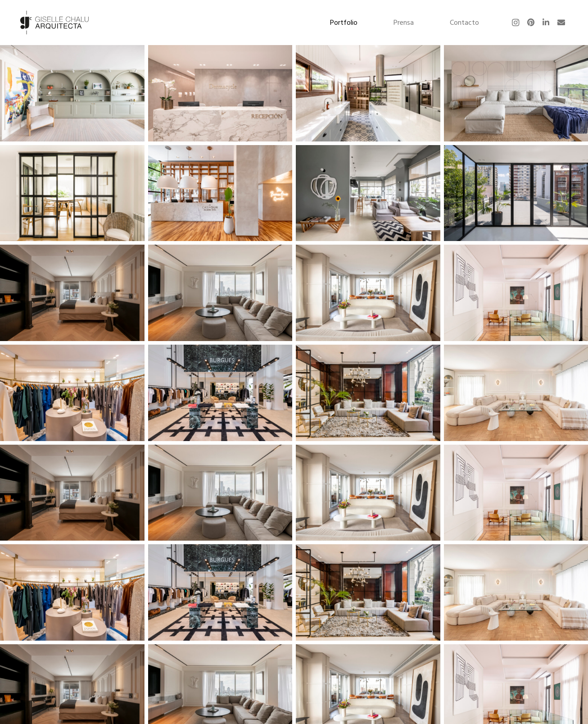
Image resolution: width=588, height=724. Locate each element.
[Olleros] (516, 293)
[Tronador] (368, 193)
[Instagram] (516, 23)
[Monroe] (516, 193)
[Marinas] (516, 93)
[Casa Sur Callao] (368, 393)
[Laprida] (72, 193)
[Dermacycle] (220, 93)
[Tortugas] (368, 93)
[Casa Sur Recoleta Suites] (72, 293)
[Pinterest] (531, 23)
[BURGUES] (220, 393)
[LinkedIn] (546, 23)
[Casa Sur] (220, 193)
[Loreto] (516, 393)
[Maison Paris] (72, 393)
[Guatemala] (368, 293)
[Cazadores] (72, 93)
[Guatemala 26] (220, 293)
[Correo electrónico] (561, 23)
